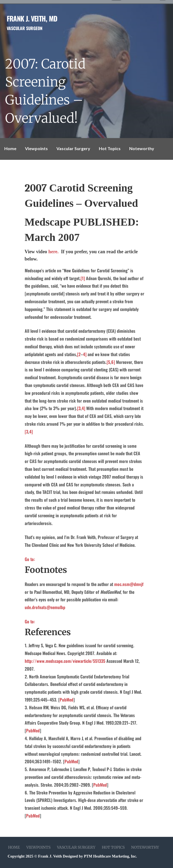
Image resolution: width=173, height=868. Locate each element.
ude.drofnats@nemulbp (45, 607)
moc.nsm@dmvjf (129, 584)
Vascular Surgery (73, 148)
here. (55, 252)
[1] (83, 278)
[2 (79, 354)
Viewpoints (36, 148)
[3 (79, 408)
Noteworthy (142, 148)
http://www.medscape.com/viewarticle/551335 (65, 661)
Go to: (30, 559)
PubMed (66, 700)
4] (85, 354)
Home (10, 148)
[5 (108, 362)
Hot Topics (110, 148)
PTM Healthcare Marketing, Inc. (110, 856)
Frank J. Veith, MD (32, 18)
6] (113, 362)
